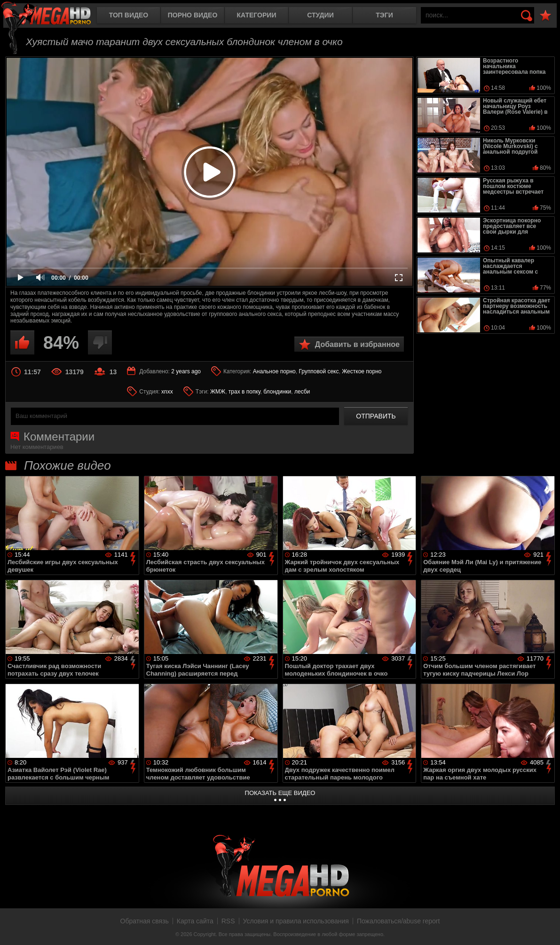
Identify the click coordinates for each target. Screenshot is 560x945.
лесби (302, 392)
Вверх (546, 928)
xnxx (167, 392)
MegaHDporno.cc (54, 16)
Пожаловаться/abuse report (398, 921)
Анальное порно (274, 371)
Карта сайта (195, 921)
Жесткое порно (362, 371)
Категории (257, 15)
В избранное (545, 16)
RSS (228, 921)
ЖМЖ (218, 392)
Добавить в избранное (357, 344)
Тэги (384, 15)
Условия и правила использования (296, 921)
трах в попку (245, 392)
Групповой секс (319, 371)
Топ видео (129, 15)
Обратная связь (145, 921)
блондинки (277, 392)
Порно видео (193, 15)
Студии (320, 15)
